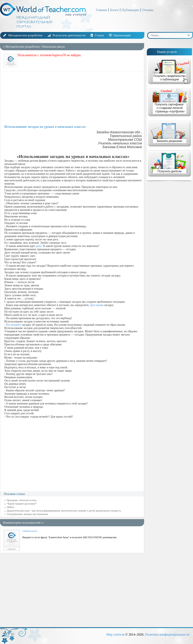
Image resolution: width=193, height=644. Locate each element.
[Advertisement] (73, 98)
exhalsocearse (30, 531)
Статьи (99, 35)
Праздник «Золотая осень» (22, 500)
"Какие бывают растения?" (22, 504)
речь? (39, 246)
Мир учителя (115, 634)
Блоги (114, 10)
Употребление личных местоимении (27, 514)
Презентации (122, 35)
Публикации (130, 10)
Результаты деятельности (69, 35)
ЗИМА (11, 507)
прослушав (97, 305)
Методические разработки (25, 35)
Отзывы (148, 10)
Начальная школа (53, 47)
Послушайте (14, 325)
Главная (101, 10)
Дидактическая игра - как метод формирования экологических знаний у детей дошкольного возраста (64, 511)
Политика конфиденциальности (167, 634)
